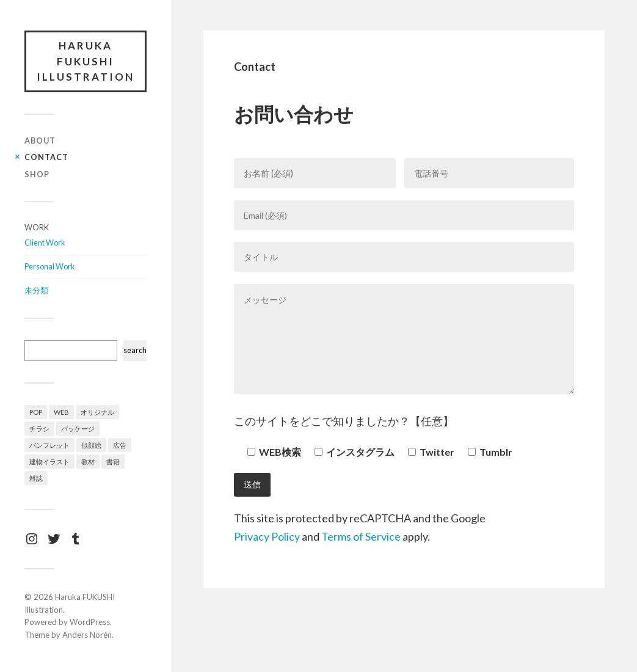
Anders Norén (87, 635)
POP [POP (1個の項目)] (36, 412)
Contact (46, 157)
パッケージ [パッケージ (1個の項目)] (78, 429)
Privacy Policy (267, 536)
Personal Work (50, 266)
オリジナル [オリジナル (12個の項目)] (97, 412)
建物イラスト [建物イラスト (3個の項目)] (49, 462)
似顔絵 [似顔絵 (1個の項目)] (91, 445)
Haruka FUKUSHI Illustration (86, 61)
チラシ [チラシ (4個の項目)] (39, 429)
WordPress (90, 622)
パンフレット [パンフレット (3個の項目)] (49, 445)
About (40, 141)
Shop (37, 174)
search (135, 350)
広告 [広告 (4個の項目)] (120, 445)
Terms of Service (361, 536)
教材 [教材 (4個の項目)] (88, 462)
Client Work (45, 243)
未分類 (36, 290)
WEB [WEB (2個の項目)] (61, 412)
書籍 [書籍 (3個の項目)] (113, 462)
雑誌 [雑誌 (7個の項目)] (36, 478)
